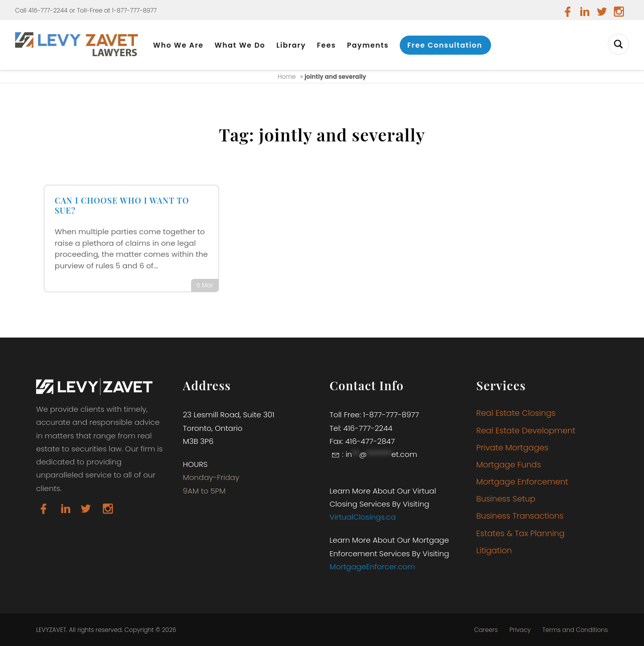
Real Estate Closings (516, 413)
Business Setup (506, 499)
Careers (486, 630)
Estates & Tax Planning (521, 533)
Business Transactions (520, 516)
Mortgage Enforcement (522, 482)
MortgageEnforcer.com (372, 567)
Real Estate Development (526, 431)
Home (287, 76)
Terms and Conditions (575, 630)
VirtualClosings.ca (363, 517)
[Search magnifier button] (618, 44)
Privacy (520, 630)
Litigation (494, 550)
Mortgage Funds (509, 465)
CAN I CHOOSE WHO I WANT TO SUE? (122, 206)
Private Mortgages (513, 448)
